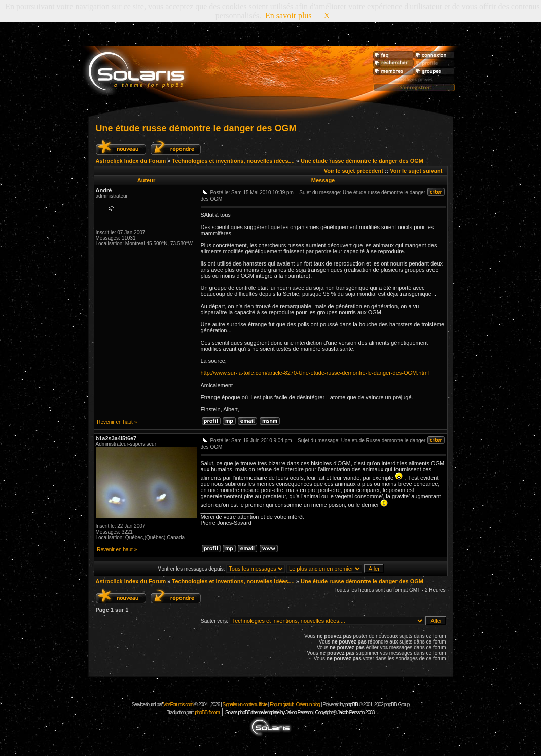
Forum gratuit (281, 705)
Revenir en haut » (117, 422)
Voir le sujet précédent (354, 171)
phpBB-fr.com (207, 713)
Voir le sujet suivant (416, 171)
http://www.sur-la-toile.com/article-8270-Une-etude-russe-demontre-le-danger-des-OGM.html (315, 373)
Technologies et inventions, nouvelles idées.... (233, 161)
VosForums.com (179, 705)
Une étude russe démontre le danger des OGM (196, 128)
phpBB (352, 705)
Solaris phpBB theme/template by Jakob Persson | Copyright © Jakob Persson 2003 (300, 713)
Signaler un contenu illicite (245, 705)
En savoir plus (288, 15)
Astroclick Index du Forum (131, 161)
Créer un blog (308, 705)
